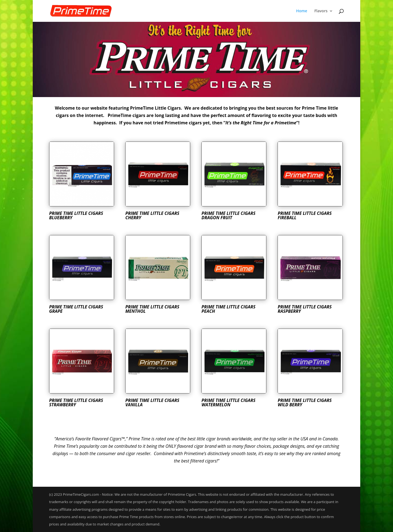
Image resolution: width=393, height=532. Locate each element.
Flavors (321, 11)
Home (302, 11)
